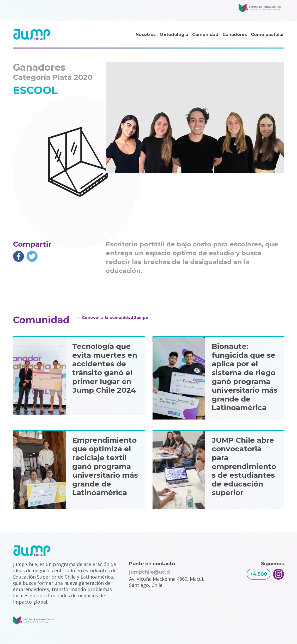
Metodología (174, 35)
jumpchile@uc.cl (150, 572)
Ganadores (235, 35)
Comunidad (205, 35)
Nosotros (146, 35)
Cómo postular (267, 35)
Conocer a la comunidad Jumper (116, 318)
